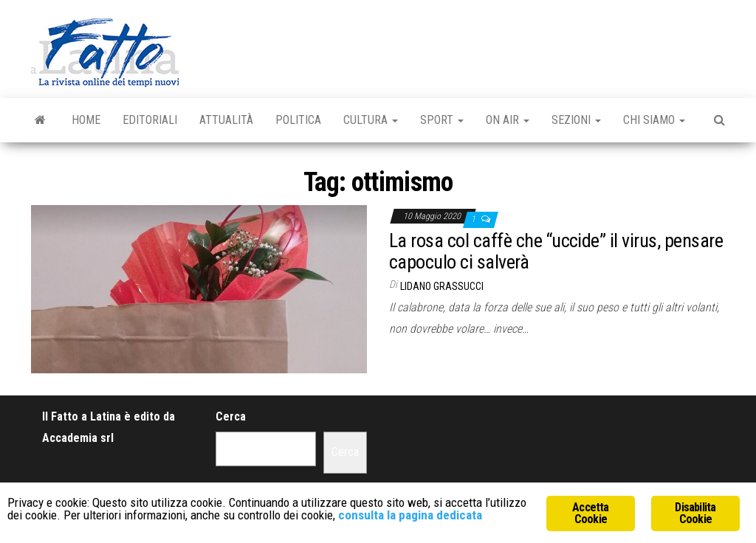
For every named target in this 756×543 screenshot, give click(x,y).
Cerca (231, 416)
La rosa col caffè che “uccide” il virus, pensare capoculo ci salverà (556, 251)
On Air (508, 120)
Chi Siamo (654, 120)
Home (86, 120)
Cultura (371, 120)
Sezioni (576, 120)
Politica (298, 120)
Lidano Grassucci (442, 286)
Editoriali (150, 120)
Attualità (226, 120)
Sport (442, 120)
